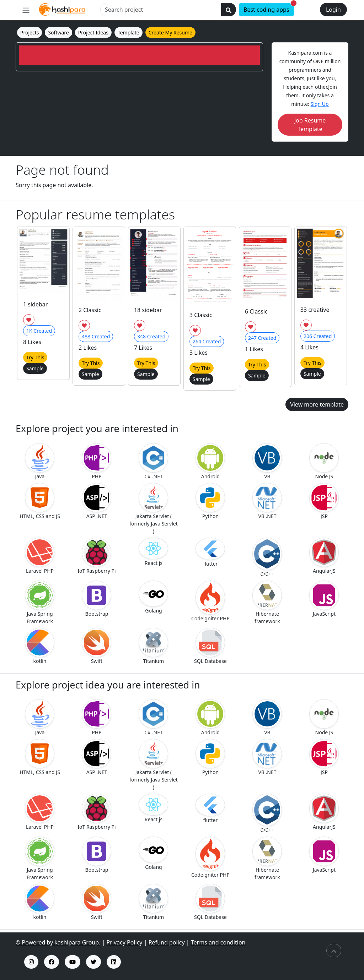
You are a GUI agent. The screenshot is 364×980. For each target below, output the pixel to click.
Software (58, 32)
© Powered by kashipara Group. (58, 942)
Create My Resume (170, 32)
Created (39, 331)
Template (129, 32)
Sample (35, 368)
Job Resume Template (310, 125)
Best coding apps (269, 8)
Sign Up (320, 104)
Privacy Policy (125, 942)
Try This (35, 357)
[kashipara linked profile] (114, 962)
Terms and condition (218, 942)
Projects (30, 32)
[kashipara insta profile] (31, 962)
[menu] (26, 10)
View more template (317, 404)
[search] (229, 10)
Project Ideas (93, 32)
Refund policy (167, 942)
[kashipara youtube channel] (73, 962)
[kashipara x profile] (93, 962)
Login (333, 10)
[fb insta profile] (52, 962)
